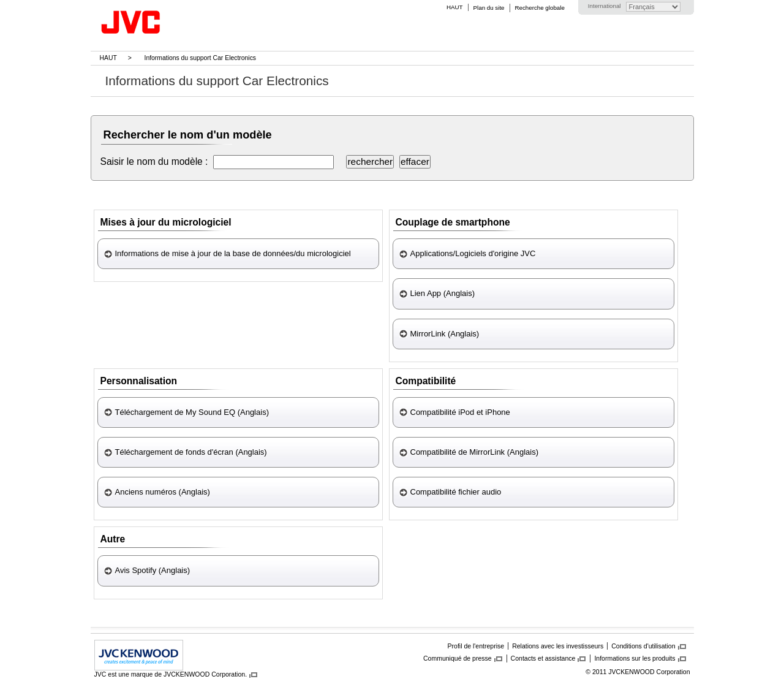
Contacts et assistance (543, 658)
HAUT (455, 7)
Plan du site (489, 8)
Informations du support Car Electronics (201, 58)
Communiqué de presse (458, 658)
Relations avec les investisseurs (558, 646)
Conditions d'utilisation (643, 646)
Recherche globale (540, 8)
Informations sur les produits (635, 658)
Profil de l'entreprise (476, 646)
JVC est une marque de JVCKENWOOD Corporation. (171, 674)
